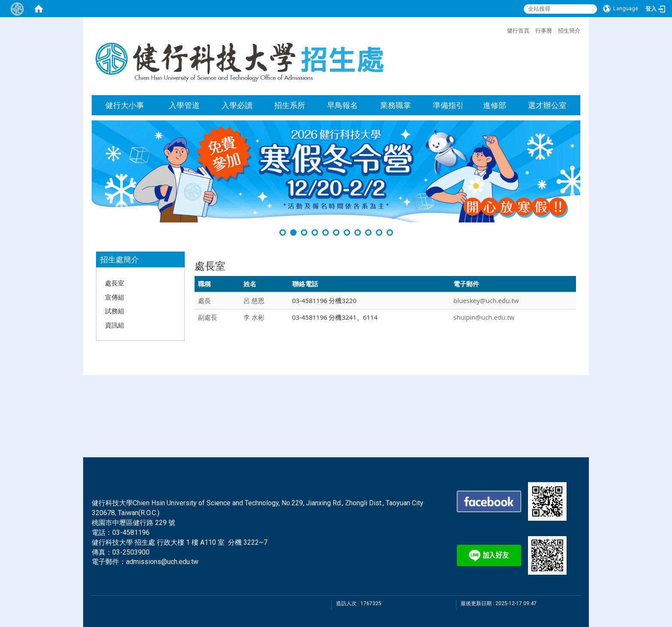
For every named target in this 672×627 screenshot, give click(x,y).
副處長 (208, 317)
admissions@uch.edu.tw (162, 562)
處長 (204, 300)
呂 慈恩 (254, 300)
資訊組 (115, 325)
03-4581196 (131, 532)
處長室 (115, 283)
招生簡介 (569, 30)
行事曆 (544, 30)
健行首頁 (518, 30)
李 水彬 (254, 317)
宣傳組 (115, 297)
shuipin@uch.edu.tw (484, 317)
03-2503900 (131, 552)
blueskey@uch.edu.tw (486, 300)
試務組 (115, 311)
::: (503, 30)
